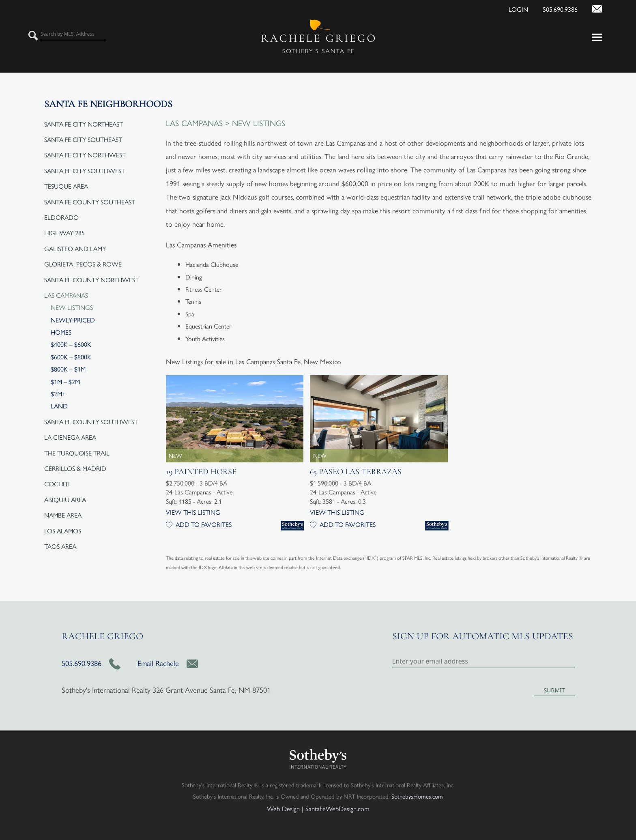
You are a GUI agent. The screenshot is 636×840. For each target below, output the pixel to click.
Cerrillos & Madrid (75, 468)
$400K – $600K (71, 344)
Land (59, 406)
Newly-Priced (73, 320)
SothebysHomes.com (417, 796)
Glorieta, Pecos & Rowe (83, 264)
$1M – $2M (65, 381)
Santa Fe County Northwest (91, 280)
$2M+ (58, 394)
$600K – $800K (71, 357)
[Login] (512, 8)
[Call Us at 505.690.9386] (554, 8)
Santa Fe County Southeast (90, 202)
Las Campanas (66, 295)
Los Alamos (63, 531)
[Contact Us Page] (591, 8)
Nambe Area (63, 515)
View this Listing (193, 512)
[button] (565, 36)
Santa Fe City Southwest (85, 171)
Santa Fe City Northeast (84, 124)
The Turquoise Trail (77, 453)
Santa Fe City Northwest (85, 155)
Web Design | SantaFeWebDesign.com (318, 808)
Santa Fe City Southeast (83, 139)
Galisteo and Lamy (75, 248)
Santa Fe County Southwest (91, 422)
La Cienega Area (70, 437)
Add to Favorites (199, 524)
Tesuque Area (66, 186)
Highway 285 (64, 233)
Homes (61, 332)
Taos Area (60, 546)
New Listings (72, 307)
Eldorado (61, 217)
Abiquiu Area (65, 499)
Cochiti (57, 484)
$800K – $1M (68, 369)
